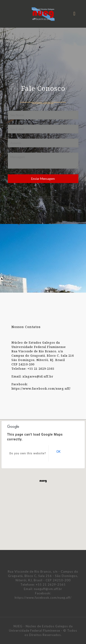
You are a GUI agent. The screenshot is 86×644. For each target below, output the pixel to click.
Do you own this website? (28, 453)
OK (58, 452)
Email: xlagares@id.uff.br (32, 376)
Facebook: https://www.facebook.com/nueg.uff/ (41, 386)
